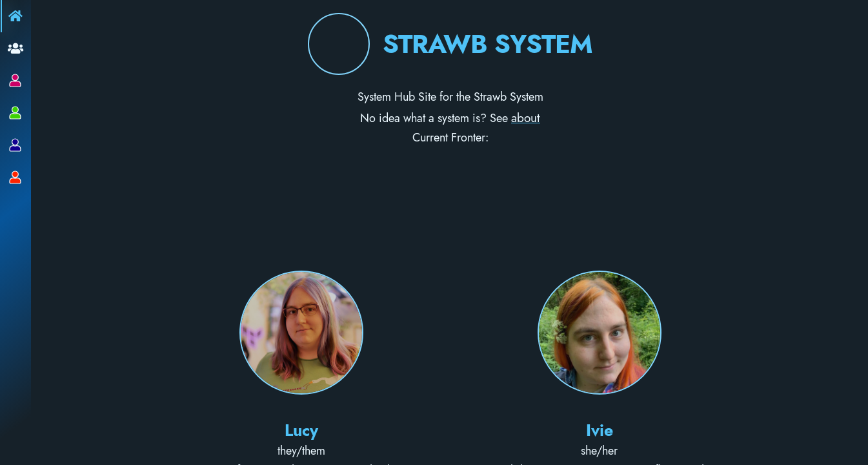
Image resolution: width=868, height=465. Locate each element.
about (526, 118)
